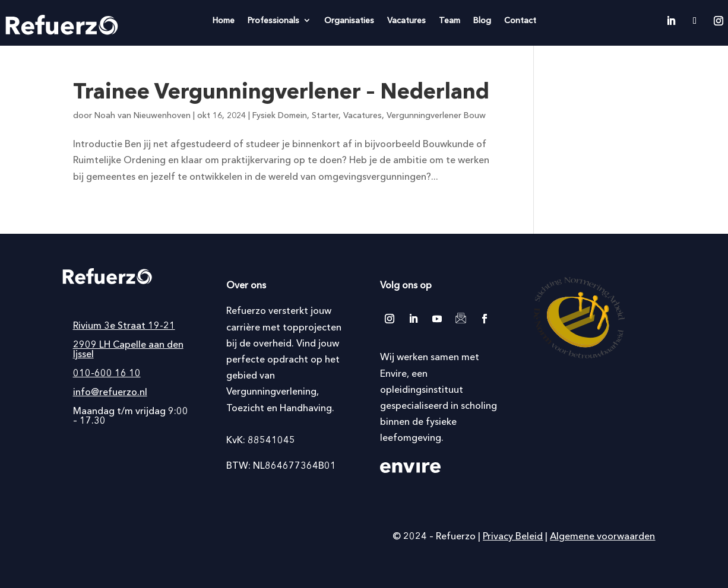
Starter (325, 115)
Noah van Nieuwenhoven (143, 115)
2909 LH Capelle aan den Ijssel (128, 349)
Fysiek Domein (280, 115)
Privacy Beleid (513, 536)
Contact (520, 21)
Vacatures (406, 21)
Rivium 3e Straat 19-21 (124, 325)
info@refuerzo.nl (110, 392)
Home (224, 21)
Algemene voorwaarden (602, 536)
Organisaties (349, 21)
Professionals (273, 21)
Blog (482, 21)
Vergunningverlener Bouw (436, 115)
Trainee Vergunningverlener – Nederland (281, 91)
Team (450, 21)
